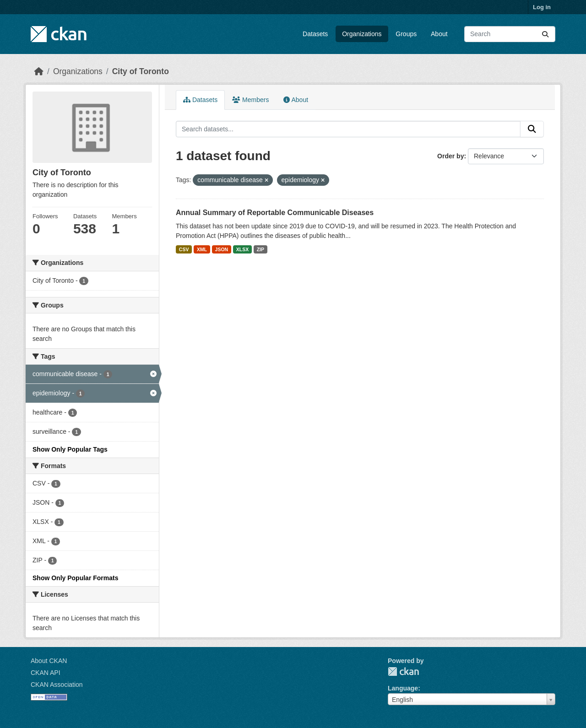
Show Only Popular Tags (70, 449)
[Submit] (545, 34)
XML (202, 249)
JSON (222, 249)
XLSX (242, 249)
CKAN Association (57, 685)
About (439, 34)
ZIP (260, 249)
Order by (450, 156)
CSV (184, 249)
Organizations (362, 34)
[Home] (39, 71)
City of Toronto (141, 71)
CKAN (403, 671)
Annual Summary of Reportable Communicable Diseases (275, 213)
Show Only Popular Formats (75, 578)
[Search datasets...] (510, 34)
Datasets (315, 34)
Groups (406, 34)
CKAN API (46, 673)
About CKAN (49, 661)
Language (403, 688)
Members (250, 100)
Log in (542, 7)
